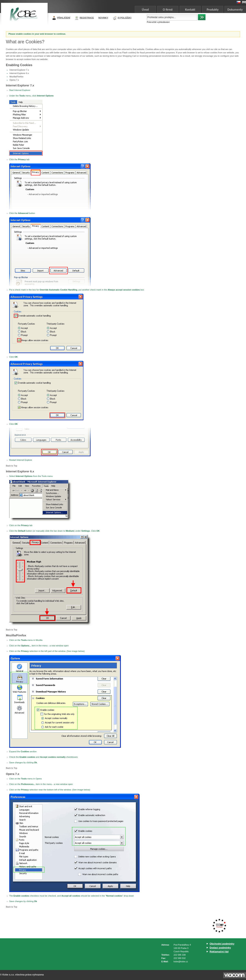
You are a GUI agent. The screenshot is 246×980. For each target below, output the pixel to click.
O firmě (168, 10)
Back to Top (12, 466)
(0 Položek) (125, 18)
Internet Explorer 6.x (19, 73)
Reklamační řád (219, 952)
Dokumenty (235, 10)
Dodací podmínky (220, 948)
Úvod (145, 10)
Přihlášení (64, 18)
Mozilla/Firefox (16, 77)
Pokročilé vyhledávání (158, 22)
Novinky (103, 18)
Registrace (87, 18)
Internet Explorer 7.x (19, 70)
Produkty (213, 10)
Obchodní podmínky (222, 944)
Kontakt (190, 10)
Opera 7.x (14, 80)
